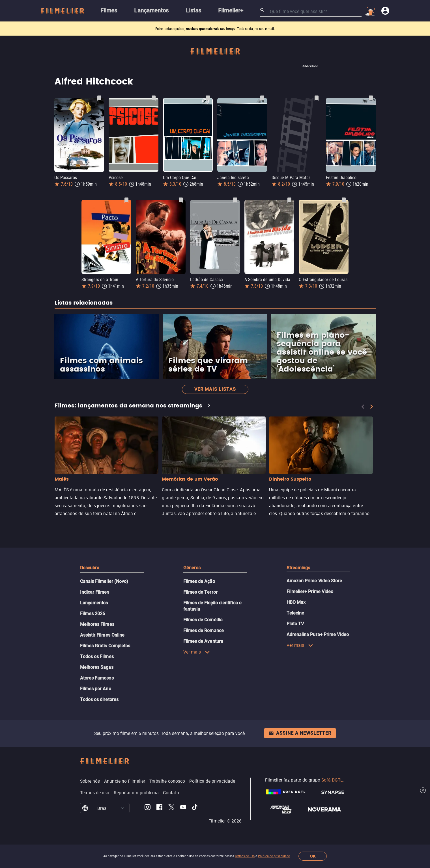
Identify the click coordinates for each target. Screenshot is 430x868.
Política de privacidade (274, 856)
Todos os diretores (99, 699)
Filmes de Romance (204, 631)
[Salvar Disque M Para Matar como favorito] (317, 98)
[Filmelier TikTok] (195, 808)
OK (313, 856)
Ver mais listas (215, 389)
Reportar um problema (136, 793)
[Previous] (363, 407)
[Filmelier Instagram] (148, 808)
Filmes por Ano (96, 689)
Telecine (295, 613)
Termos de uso (245, 856)
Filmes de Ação (199, 581)
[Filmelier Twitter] (171, 808)
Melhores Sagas (97, 667)
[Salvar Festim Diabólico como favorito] (371, 98)
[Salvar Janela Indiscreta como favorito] (262, 98)
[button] (122, 808)
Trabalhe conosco (167, 781)
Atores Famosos (97, 678)
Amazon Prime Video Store (314, 581)
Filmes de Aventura (203, 641)
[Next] (371, 407)
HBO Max (296, 602)
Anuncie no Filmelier (125, 781)
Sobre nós (90, 781)
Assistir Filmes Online (102, 635)
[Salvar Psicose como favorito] (154, 98)
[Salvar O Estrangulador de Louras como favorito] (344, 200)
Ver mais (197, 652)
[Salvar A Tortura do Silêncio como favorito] (181, 200)
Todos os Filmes (97, 657)
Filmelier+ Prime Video (310, 592)
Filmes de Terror (200, 592)
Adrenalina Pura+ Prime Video (318, 634)
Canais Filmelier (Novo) (104, 581)
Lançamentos (94, 603)
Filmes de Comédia (203, 620)
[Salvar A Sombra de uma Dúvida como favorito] (289, 200)
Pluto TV (295, 624)
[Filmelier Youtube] (183, 808)
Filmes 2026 (93, 614)
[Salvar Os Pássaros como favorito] (99, 98)
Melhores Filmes (97, 624)
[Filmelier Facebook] (159, 808)
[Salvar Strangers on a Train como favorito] (126, 200)
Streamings (298, 568)
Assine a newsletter (300, 733)
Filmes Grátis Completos (105, 646)
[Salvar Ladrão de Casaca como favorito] (235, 200)
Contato (171, 793)
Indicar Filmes (95, 592)
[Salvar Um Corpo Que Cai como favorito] (208, 98)
